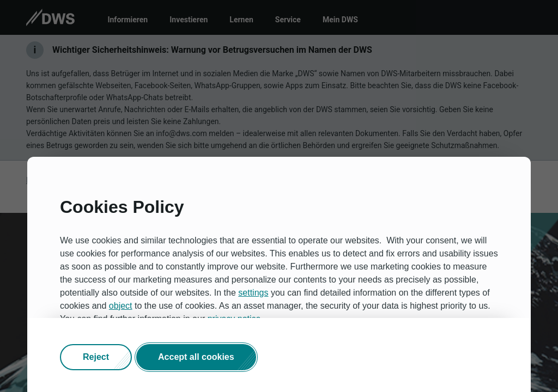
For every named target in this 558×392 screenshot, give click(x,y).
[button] (96, 357)
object (121, 306)
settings (253, 293)
